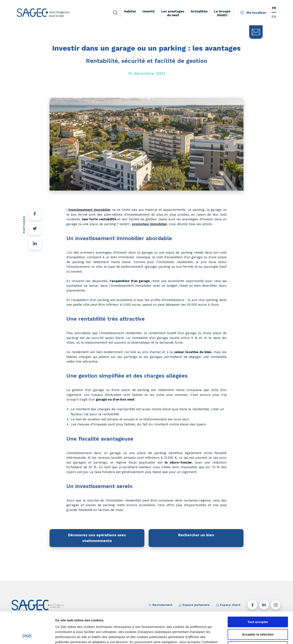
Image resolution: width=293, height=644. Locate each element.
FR (274, 8)
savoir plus (97, 618)
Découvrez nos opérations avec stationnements (97, 538)
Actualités (199, 11)
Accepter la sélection (258, 605)
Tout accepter (258, 592)
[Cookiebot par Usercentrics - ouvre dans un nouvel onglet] (27, 636)
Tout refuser (258, 617)
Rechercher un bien (196, 535)
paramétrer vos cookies (129, 618)
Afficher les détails (232, 636)
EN (274, 17)
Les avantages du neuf (173, 13)
